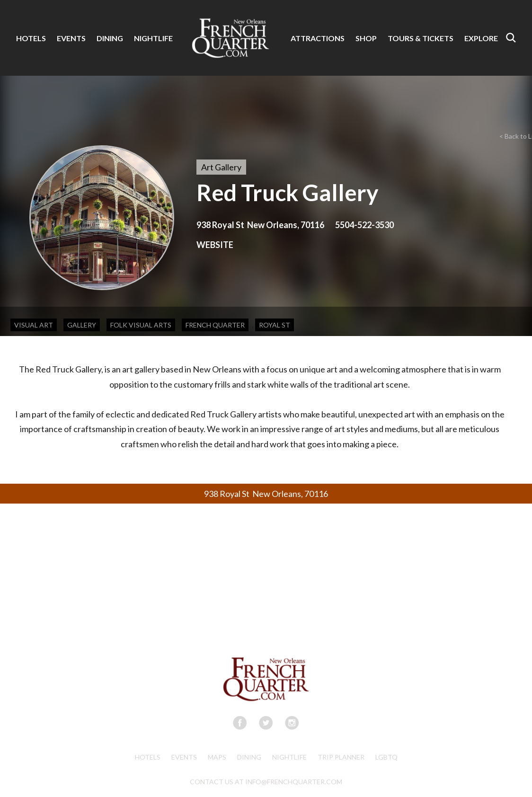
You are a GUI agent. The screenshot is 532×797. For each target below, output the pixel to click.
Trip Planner (341, 757)
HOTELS (31, 38)
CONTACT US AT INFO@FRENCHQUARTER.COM (266, 782)
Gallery (82, 325)
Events (184, 757)
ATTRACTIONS (318, 38)
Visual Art (34, 325)
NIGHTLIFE (153, 38)
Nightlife (289, 757)
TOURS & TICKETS (421, 38)
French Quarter (215, 325)
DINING (110, 38)
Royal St (275, 325)
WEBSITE (215, 245)
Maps (217, 757)
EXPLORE (481, 38)
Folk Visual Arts (141, 325)
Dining (249, 757)
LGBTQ (386, 757)
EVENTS (71, 38)
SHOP (366, 38)
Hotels (148, 757)
